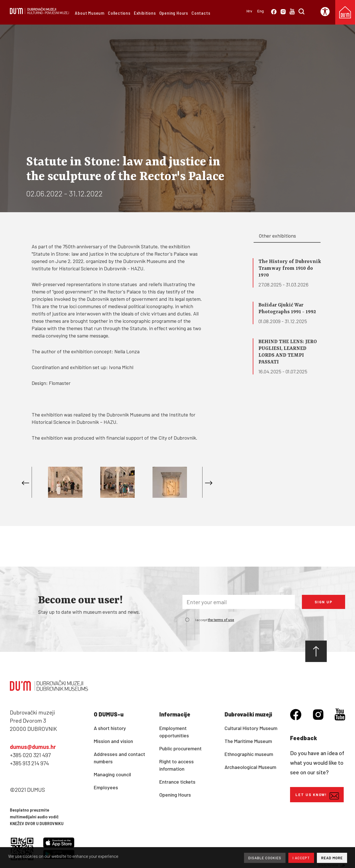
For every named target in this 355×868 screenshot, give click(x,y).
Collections (119, 13)
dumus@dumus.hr (33, 747)
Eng (261, 11)
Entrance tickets (177, 782)
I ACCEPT (301, 858)
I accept (215, 620)
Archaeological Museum (250, 767)
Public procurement (180, 748)
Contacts (201, 13)
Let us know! (317, 796)
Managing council (112, 774)
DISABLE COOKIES (265, 858)
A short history (110, 728)
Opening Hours (174, 13)
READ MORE (332, 858)
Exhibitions (145, 13)
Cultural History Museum (251, 728)
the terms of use (221, 620)
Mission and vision (113, 741)
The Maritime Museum (248, 741)
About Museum (90, 13)
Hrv (249, 11)
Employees (106, 787)
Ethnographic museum (249, 754)
